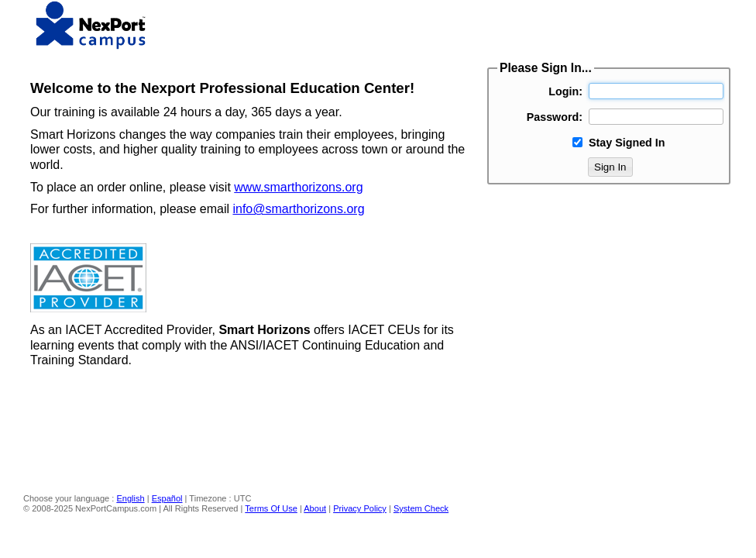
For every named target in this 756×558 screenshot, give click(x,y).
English (130, 498)
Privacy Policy (360, 508)
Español (167, 498)
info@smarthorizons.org (298, 209)
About (315, 508)
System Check (421, 508)
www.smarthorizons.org (298, 187)
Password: (555, 117)
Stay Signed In (627, 143)
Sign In (610, 167)
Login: (565, 91)
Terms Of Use (271, 508)
